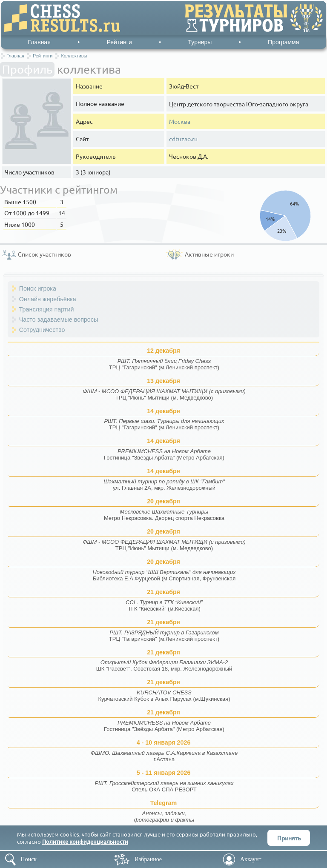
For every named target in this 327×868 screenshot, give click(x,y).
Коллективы (74, 56)
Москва (180, 121)
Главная (39, 42)
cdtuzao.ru (183, 139)
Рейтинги (119, 42)
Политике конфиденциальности (85, 841)
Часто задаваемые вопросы (59, 320)
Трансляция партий (47, 309)
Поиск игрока (38, 288)
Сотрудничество (42, 330)
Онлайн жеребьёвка (48, 299)
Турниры (200, 42)
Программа (283, 42)
